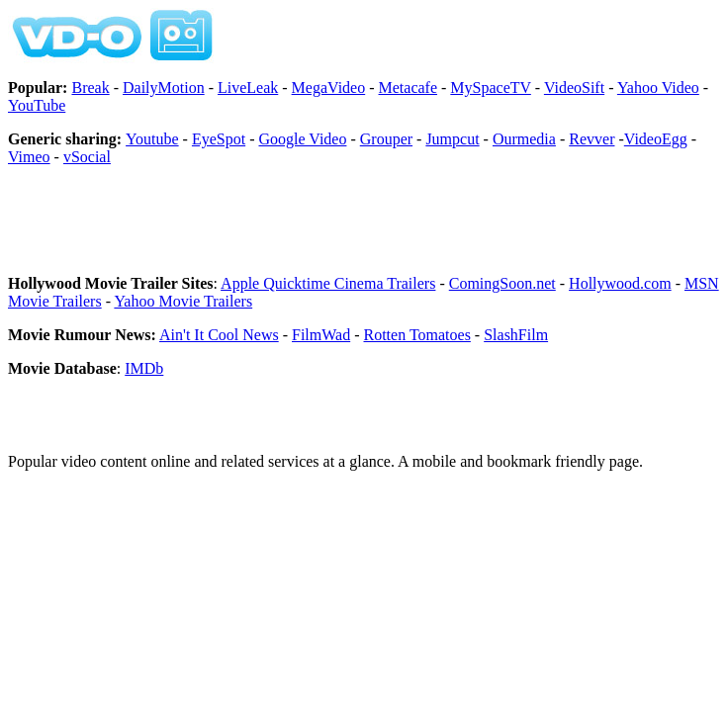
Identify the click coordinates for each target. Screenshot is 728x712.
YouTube (37, 105)
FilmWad (321, 335)
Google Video (302, 139)
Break (90, 88)
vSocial (87, 157)
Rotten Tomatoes (417, 335)
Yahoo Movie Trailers (183, 301)
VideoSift (574, 88)
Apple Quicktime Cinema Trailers (328, 283)
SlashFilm (516, 335)
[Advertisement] (239, 229)
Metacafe (409, 88)
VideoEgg (656, 139)
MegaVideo (329, 88)
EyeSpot (219, 139)
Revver (591, 139)
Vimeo (29, 157)
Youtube (152, 139)
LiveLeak (248, 88)
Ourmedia (524, 139)
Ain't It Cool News (219, 335)
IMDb (144, 368)
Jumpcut (452, 139)
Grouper (386, 139)
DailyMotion (164, 88)
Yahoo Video (658, 88)
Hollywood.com (620, 283)
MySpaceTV (490, 88)
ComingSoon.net (502, 283)
